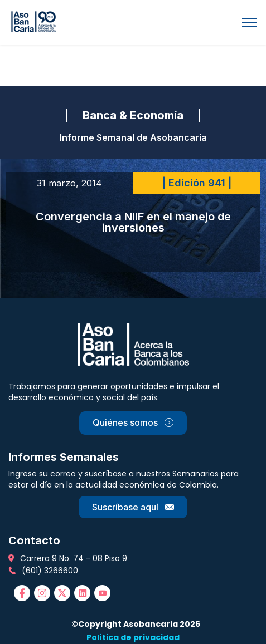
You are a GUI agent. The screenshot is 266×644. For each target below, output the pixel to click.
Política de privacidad (133, 637)
